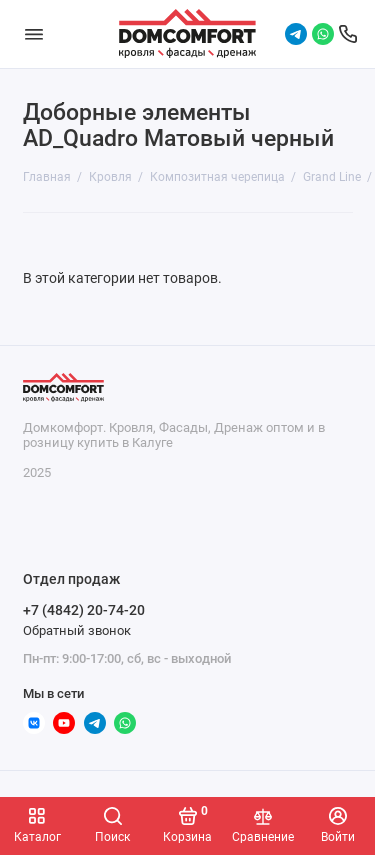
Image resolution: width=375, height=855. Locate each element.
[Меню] (34, 34)
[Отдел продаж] (348, 34)
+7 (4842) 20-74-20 (84, 610)
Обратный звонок (77, 630)
